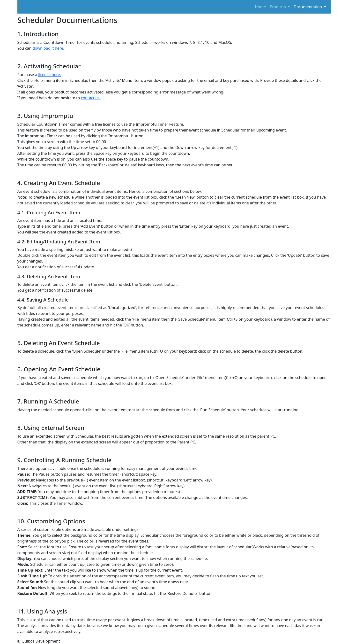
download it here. (48, 48)
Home (260, 7)
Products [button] (278, 7)
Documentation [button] (308, 7)
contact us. (91, 98)
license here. (50, 75)
